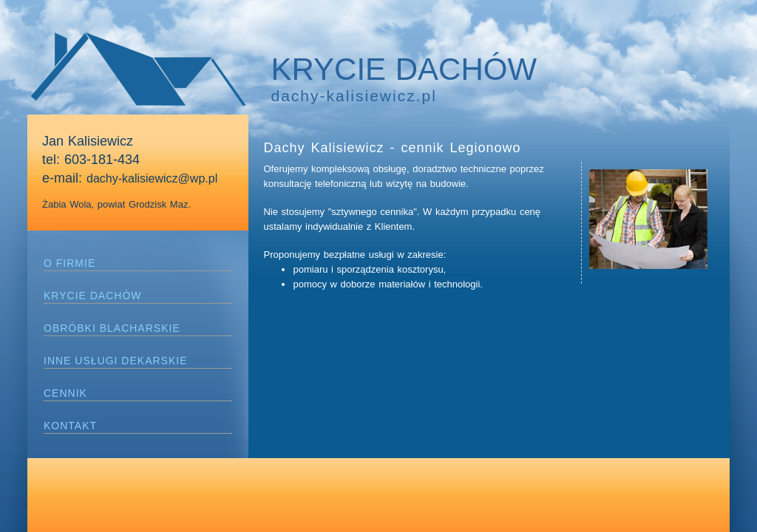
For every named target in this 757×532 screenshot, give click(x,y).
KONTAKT (70, 426)
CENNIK (65, 393)
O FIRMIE (69, 263)
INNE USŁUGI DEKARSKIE (116, 361)
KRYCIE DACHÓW (93, 296)
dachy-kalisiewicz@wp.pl (152, 178)
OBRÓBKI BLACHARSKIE (112, 328)
